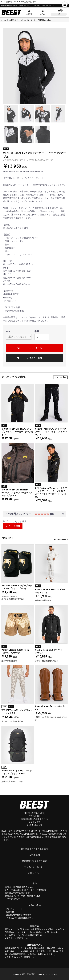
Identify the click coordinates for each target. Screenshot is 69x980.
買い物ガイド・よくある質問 (34, 849)
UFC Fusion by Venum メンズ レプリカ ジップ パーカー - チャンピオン (17, 432)
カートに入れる (34, 348)
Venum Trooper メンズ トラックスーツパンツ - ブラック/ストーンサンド (51, 432)
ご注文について (14, 899)
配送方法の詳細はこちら (18, 938)
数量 (37, 331)
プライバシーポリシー (34, 867)
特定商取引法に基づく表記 (34, 861)
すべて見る (60, 377)
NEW (4, 707)
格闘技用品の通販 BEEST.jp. (32, 974)
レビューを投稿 (13, 526)
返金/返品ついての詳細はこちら (21, 957)
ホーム (4, 20)
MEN (6, 149)
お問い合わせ (34, 873)
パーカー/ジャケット (28, 20)
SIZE (8, 332)
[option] (34, 66)
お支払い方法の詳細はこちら (20, 918)
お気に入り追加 (30, 358)
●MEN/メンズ (14, 20)
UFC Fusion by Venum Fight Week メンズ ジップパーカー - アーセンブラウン (17, 493)
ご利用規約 (34, 855)
